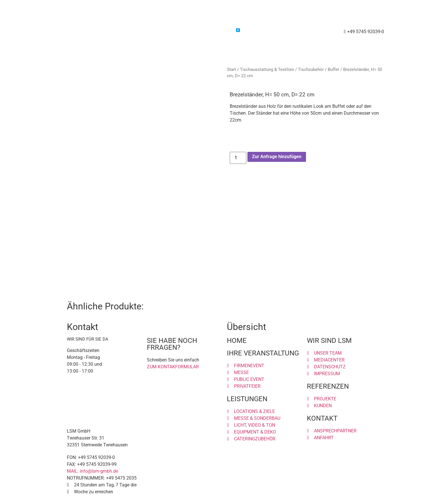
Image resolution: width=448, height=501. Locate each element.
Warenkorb (225, 31)
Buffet (333, 69)
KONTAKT (322, 418)
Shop (199, 32)
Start (231, 69)
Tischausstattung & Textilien (267, 69)
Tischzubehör (311, 69)
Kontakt (255, 32)
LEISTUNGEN (247, 399)
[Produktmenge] (238, 158)
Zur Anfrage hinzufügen (277, 157)
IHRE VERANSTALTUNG (263, 353)
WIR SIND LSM (329, 341)
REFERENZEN (328, 386)
